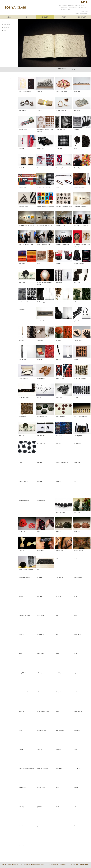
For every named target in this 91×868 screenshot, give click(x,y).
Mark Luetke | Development (34, 865)
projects (7, 25)
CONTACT (82, 17)
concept (7, 22)
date (6, 31)
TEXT (64, 17)
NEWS (9, 17)
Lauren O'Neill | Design (11, 865)
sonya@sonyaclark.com (57, 865)
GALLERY (45, 17)
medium (7, 28)
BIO (27, 17)
